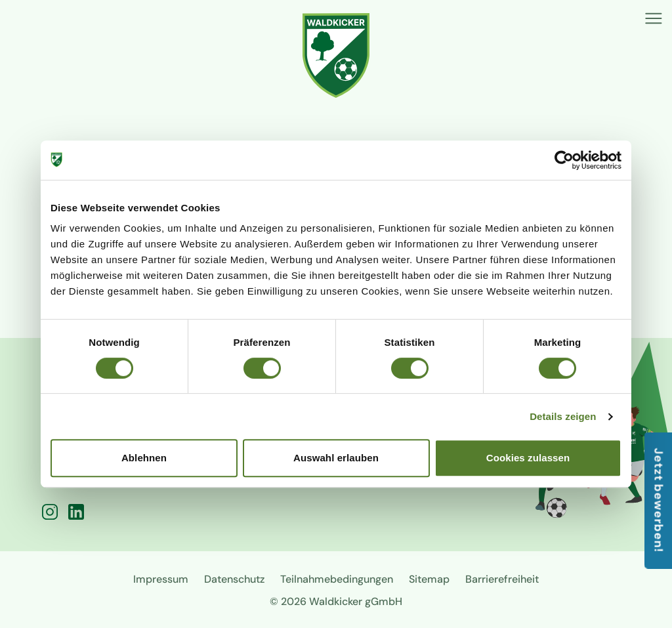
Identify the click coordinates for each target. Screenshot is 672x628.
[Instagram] (50, 512)
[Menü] (654, 18)
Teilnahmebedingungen (337, 579)
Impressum (161, 579)
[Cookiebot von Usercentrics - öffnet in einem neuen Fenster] (564, 160)
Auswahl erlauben (336, 458)
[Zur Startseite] (336, 55)
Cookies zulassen (528, 458)
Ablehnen (144, 458)
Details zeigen (563, 416)
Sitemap (429, 579)
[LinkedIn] (76, 512)
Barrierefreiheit (502, 579)
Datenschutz (234, 579)
